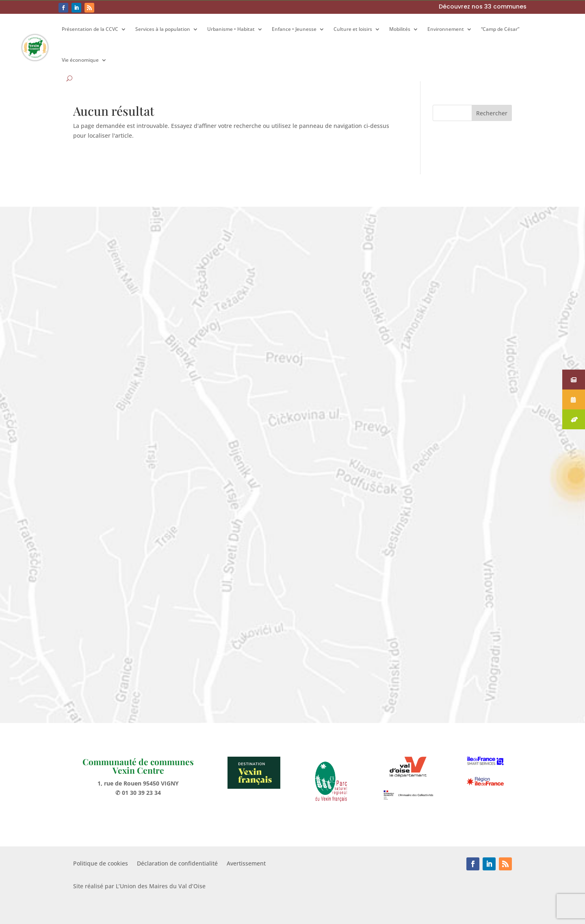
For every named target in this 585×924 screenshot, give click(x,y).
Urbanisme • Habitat (231, 29)
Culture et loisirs (353, 29)
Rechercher (492, 113)
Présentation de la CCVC (90, 29)
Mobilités (400, 29)
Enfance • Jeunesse (294, 29)
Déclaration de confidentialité (177, 864)
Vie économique (80, 60)
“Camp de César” (500, 29)
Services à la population (163, 29)
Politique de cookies (101, 864)
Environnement (446, 29)
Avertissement (246, 864)
